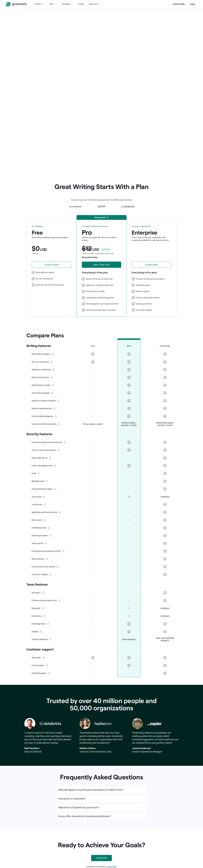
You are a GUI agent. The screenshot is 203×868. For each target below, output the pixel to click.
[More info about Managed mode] (47, 481)
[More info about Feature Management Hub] (55, 466)
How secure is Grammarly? (72, 799)
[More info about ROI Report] (43, 593)
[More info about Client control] (45, 520)
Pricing (81, 4)
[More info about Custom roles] (45, 504)
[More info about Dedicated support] (49, 673)
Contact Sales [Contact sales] (111, 867)
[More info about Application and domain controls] (60, 512)
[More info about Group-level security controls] (58, 567)
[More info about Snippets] (41, 632)
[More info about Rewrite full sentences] (52, 377)
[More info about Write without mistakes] (52, 354)
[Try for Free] (102, 858)
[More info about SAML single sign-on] (50, 458)
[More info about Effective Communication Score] (60, 600)
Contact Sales (179, 4)
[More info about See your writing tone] (51, 362)
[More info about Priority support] (47, 665)
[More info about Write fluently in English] (53, 385)
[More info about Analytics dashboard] (50, 639)
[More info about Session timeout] (47, 559)
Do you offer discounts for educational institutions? (85, 816)
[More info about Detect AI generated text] (55, 408)
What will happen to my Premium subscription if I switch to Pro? (91, 790)
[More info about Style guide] (43, 608)
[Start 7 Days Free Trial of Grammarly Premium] (102, 265)
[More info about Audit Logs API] (46, 543)
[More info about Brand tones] (44, 616)
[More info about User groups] (44, 497)
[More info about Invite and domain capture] (55, 489)
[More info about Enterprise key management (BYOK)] (63, 551)
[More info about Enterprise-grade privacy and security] (65, 442)
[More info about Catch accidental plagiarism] (56, 416)
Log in (193, 4)
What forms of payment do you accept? (79, 807)
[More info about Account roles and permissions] (59, 450)
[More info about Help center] (44, 658)
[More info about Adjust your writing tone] (53, 370)
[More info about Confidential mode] (49, 528)
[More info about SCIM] (38, 473)
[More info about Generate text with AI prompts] (59, 424)
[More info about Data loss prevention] (50, 536)
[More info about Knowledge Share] (48, 624)
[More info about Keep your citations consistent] (58, 401)
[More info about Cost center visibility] (50, 574)
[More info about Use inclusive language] (52, 393)
